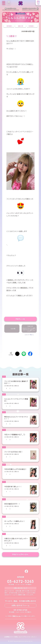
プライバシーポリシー (30, 637)
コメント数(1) (29, 335)
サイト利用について (16, 637)
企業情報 (7, 637)
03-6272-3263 (21, 581)
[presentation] (23, 342)
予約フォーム (16, 616)
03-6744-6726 (20, 610)
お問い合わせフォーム (21, 605)
